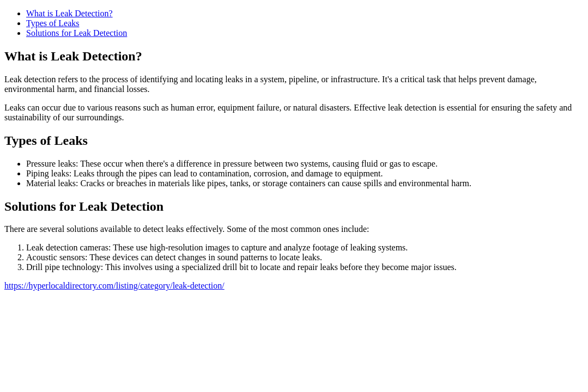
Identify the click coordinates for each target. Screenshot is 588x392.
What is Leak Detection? (69, 13)
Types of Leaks (53, 23)
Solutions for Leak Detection (77, 33)
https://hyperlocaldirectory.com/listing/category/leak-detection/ (114, 286)
